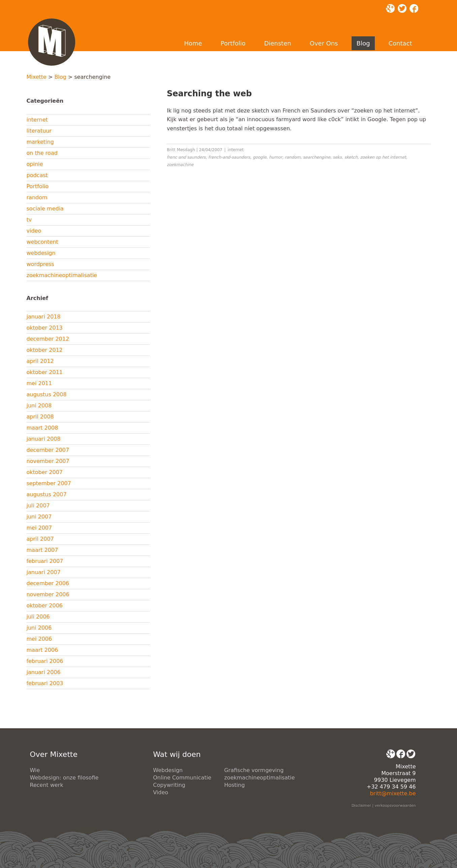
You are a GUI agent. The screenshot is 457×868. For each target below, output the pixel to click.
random (37, 197)
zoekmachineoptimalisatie (62, 275)
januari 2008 (44, 439)
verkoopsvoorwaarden (395, 806)
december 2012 (48, 339)
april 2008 (40, 417)
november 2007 (48, 461)
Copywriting (169, 785)
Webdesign (168, 770)
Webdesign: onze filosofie (64, 778)
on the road (42, 153)
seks (337, 157)
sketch (351, 157)
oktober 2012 (45, 350)
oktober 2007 (45, 472)
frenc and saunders (186, 157)
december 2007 (48, 450)
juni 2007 (39, 517)
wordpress (40, 264)
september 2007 (49, 483)
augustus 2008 (47, 394)
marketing (40, 142)
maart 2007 (42, 550)
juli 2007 (38, 506)
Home (193, 43)
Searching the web (209, 94)
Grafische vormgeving (254, 770)
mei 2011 (39, 383)
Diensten (278, 43)
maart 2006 (42, 650)
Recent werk (47, 785)
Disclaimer (361, 806)
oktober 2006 (45, 606)
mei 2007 (39, 528)
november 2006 (48, 594)
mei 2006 (39, 639)
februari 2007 (45, 561)
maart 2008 (42, 428)
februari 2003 (45, 683)
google (259, 157)
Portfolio (233, 43)
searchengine (317, 157)
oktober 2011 (45, 372)
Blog (363, 43)
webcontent (42, 242)
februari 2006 (45, 661)
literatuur (39, 131)
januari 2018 (44, 317)
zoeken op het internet (383, 157)
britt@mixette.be (393, 793)
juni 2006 (39, 628)
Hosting (235, 785)
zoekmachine (180, 165)
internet (37, 120)
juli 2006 (38, 617)
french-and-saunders (229, 157)
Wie (35, 770)
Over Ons (324, 43)
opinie (35, 164)
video (34, 231)
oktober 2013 (45, 328)
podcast (37, 175)
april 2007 (40, 539)
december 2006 (48, 583)
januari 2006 (44, 672)
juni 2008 (39, 406)
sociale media (45, 209)
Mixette (37, 77)
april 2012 (40, 361)
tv (29, 220)
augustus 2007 (47, 494)
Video (161, 792)
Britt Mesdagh (181, 150)
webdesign (41, 253)
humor (276, 157)
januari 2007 (44, 572)
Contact (400, 43)
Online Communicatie (182, 778)
